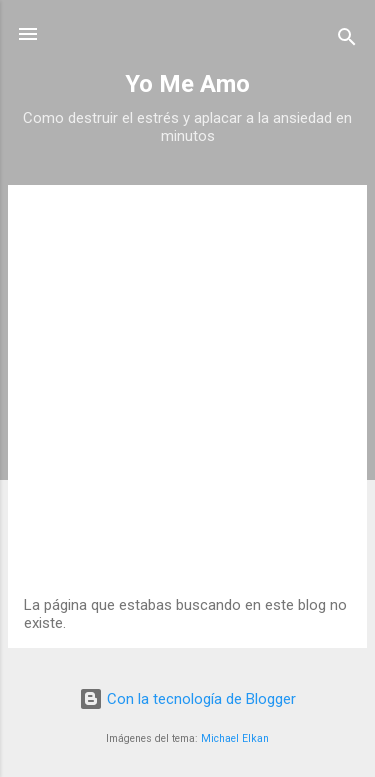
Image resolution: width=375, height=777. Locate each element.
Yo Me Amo (187, 84)
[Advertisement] (187, 398)
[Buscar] (347, 40)
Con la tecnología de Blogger (187, 699)
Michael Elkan (235, 738)
